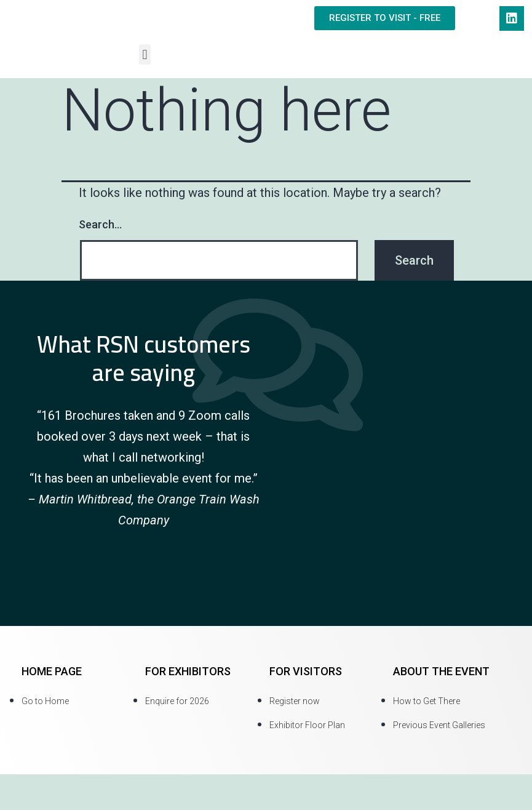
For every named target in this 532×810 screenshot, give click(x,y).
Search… (100, 224)
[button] (145, 54)
